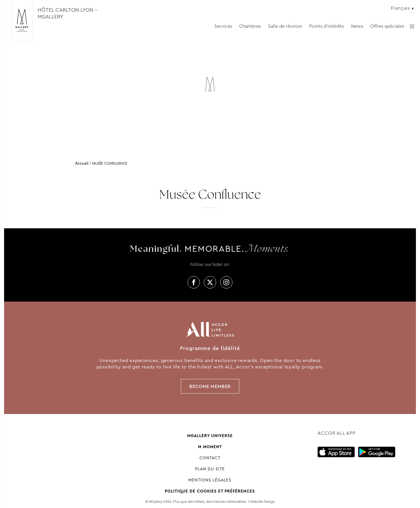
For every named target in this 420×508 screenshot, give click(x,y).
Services (223, 26)
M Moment (210, 447)
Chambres (250, 26)
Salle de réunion (285, 26)
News (357, 26)
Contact (210, 458)
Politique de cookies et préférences (210, 491)
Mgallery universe (210, 436)
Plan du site (210, 469)
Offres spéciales (387, 26)
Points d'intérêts (327, 26)
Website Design (262, 502)
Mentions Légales (210, 480)
